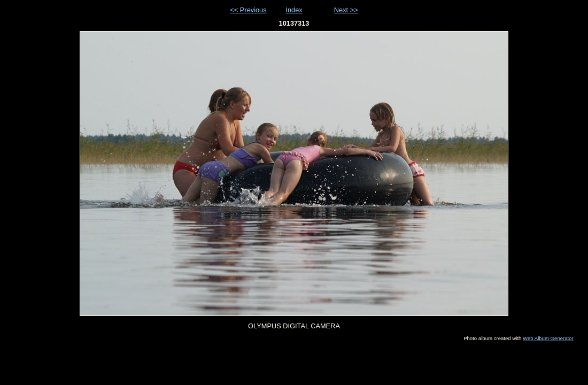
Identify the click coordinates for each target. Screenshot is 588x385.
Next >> (346, 10)
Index (294, 10)
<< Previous (248, 10)
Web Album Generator (548, 338)
